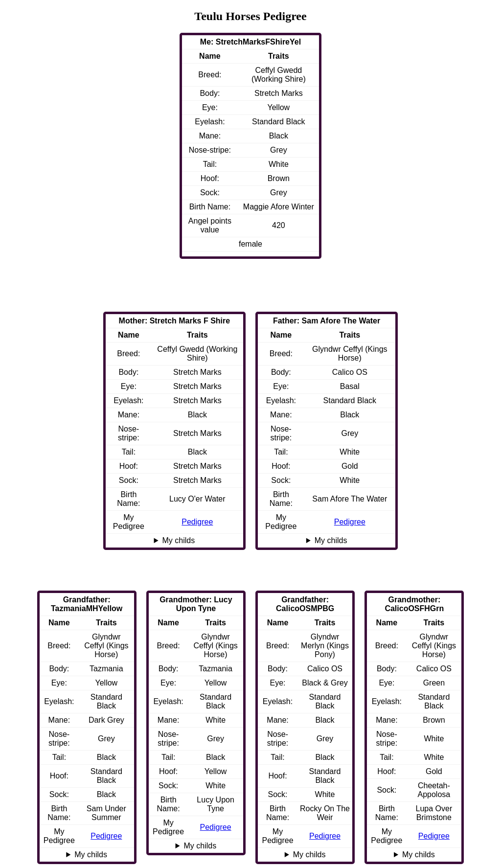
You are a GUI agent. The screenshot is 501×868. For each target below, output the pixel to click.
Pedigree (350, 522)
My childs (331, 540)
